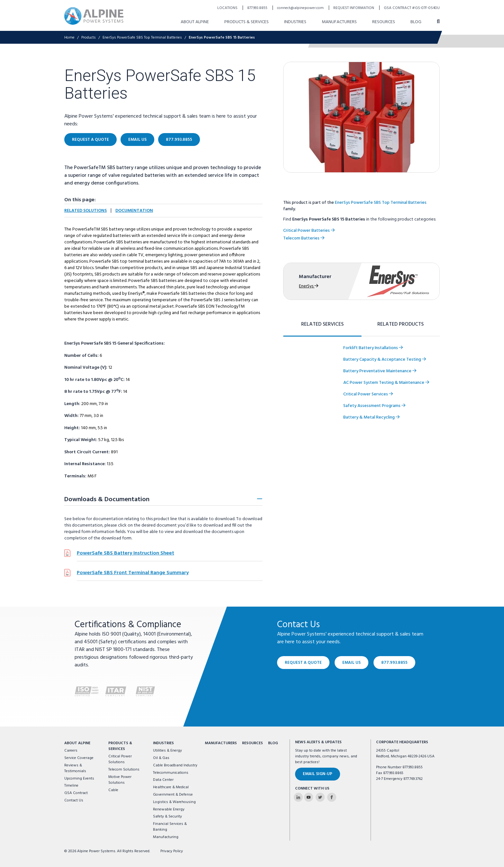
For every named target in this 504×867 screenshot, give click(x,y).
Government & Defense (173, 795)
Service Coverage (79, 758)
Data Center (163, 780)
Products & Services (120, 746)
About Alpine (77, 743)
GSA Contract (76, 793)
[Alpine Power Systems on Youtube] (309, 797)
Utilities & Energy (167, 751)
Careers (71, 751)
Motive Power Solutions (120, 780)
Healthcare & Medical (171, 787)
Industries (163, 743)
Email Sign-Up (318, 774)
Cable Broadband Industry (175, 765)
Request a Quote (303, 662)
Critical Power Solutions (120, 759)
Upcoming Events (79, 779)
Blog (273, 743)
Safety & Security (167, 817)
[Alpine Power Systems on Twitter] (320, 797)
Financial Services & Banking (170, 827)
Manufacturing (166, 837)
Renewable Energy (169, 809)
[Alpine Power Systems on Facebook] (332, 797)
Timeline (71, 786)
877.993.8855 (394, 662)
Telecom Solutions (124, 770)
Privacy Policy (172, 851)
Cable (113, 790)
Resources (252, 743)
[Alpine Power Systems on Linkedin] (298, 797)
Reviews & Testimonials (75, 768)
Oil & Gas (161, 758)
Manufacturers (221, 743)
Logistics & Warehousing (174, 802)
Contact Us (74, 800)
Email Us (351, 662)
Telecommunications (171, 773)
